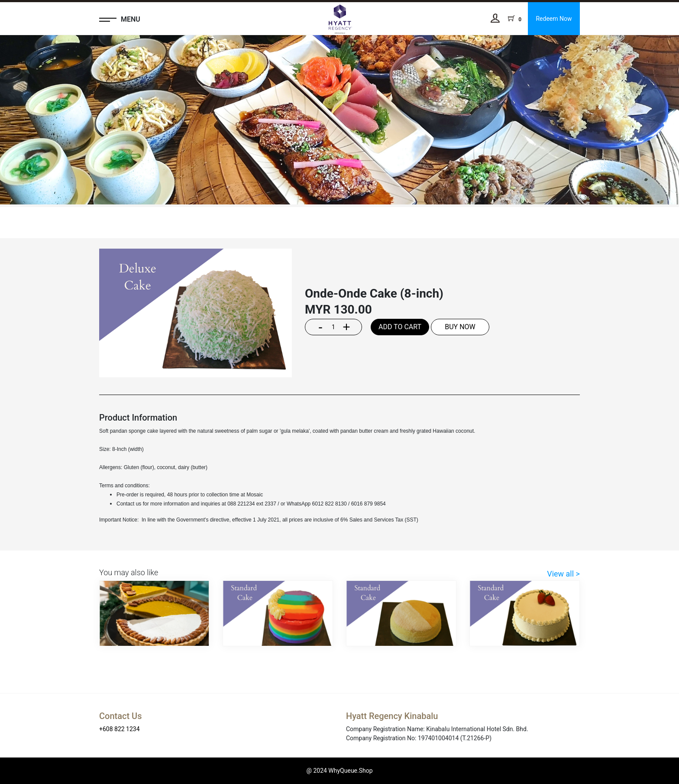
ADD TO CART (400, 327)
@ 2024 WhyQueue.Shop (339, 771)
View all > (563, 574)
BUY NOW (460, 327)
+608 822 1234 (120, 729)
